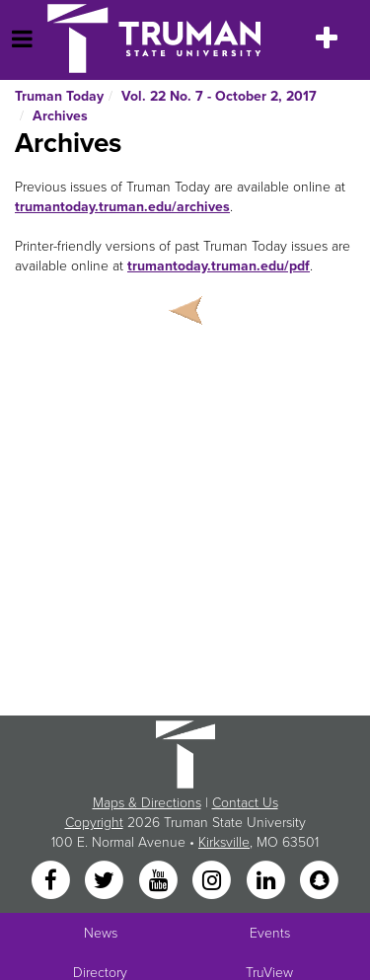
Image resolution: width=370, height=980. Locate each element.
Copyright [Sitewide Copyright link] (94, 823)
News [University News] (101, 933)
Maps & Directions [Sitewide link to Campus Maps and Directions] (147, 803)
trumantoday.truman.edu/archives (122, 207)
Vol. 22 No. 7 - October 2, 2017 (219, 96)
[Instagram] (214, 882)
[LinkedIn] (267, 882)
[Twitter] (107, 882)
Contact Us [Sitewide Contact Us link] (245, 803)
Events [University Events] (270, 933)
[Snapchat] (319, 882)
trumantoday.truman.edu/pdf (219, 266)
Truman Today (59, 96)
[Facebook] (52, 882)
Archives (60, 116)
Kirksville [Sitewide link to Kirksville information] (224, 842)
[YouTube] (160, 882)
